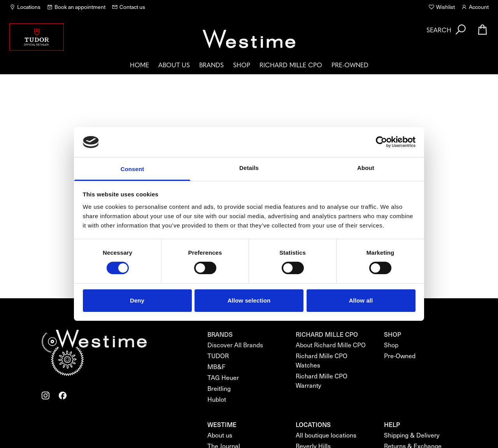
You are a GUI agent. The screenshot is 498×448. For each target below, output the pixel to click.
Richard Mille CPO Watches (322, 360)
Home (139, 65)
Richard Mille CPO (291, 65)
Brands (211, 65)
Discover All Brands (235, 345)
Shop (242, 65)
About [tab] (366, 168)
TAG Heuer (223, 377)
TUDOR (218, 356)
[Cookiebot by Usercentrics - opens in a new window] (381, 142)
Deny (137, 300)
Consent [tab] (132, 169)
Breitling (219, 388)
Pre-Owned (350, 65)
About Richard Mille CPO (331, 345)
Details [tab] (249, 168)
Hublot (217, 399)
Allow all (361, 300)
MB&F (216, 367)
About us (174, 65)
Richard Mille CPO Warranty (322, 381)
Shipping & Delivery (412, 435)
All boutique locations (326, 435)
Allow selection (249, 300)
